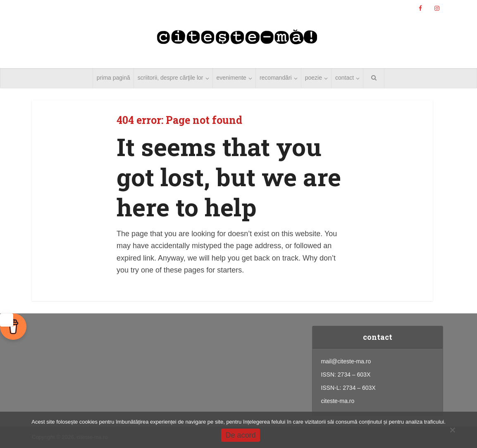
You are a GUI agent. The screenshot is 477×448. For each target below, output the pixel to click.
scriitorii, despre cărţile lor (171, 78)
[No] (452, 430)
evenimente (231, 78)
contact (345, 78)
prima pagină (113, 78)
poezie (314, 78)
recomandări (276, 78)
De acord (240, 435)
